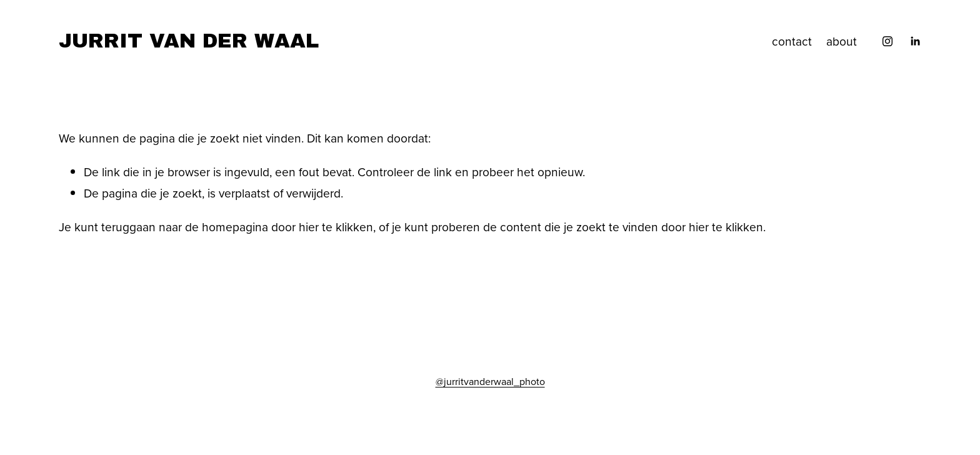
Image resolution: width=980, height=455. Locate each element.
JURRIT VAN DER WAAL (189, 41)
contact (792, 41)
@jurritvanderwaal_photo (490, 381)
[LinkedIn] (915, 41)
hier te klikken (336, 227)
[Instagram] (887, 41)
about (842, 41)
